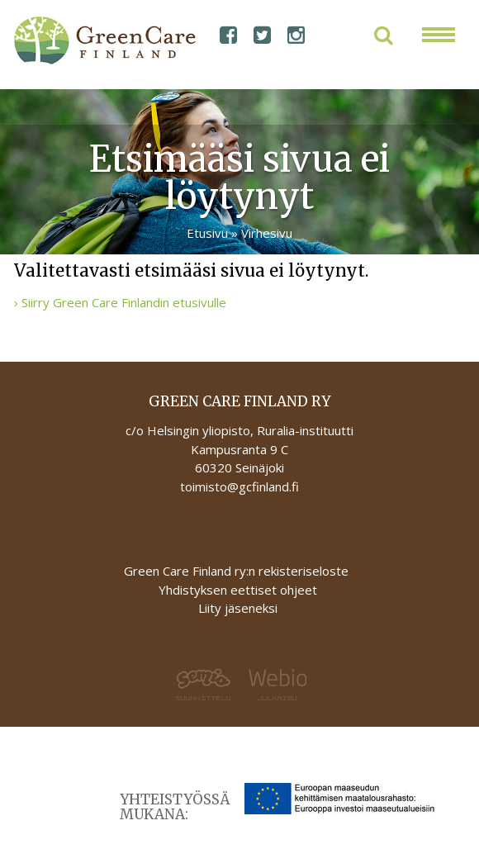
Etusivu (207, 233)
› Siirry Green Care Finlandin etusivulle (120, 302)
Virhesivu (267, 233)
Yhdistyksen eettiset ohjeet (238, 590)
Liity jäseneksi (238, 608)
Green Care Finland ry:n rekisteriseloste (238, 571)
